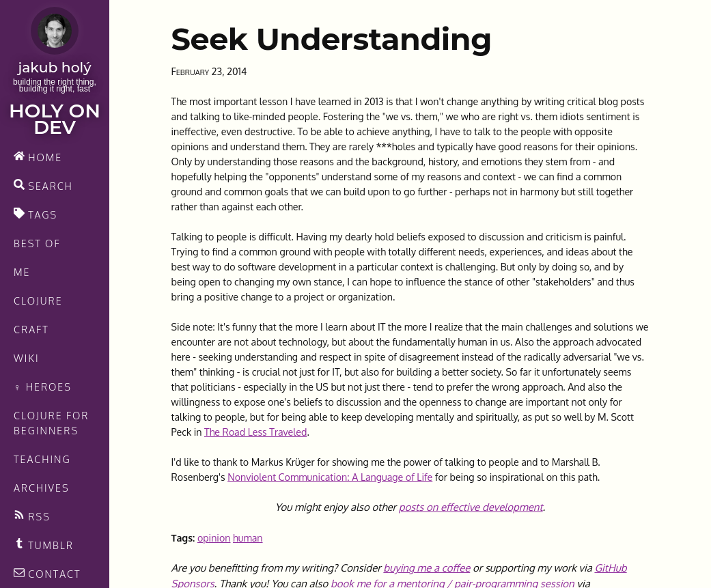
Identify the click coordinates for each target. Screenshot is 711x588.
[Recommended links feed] (55, 545)
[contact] (55, 574)
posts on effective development (471, 507)
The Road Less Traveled (255, 432)
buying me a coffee (427, 568)
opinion (214, 537)
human (248, 537)
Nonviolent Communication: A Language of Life (330, 477)
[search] (55, 186)
